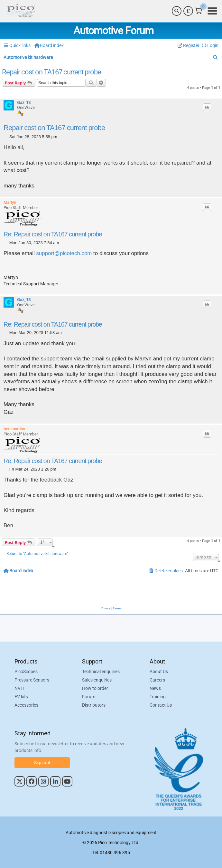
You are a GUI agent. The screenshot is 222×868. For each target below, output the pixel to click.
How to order (95, 688)
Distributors (94, 705)
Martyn (10, 202)
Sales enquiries (97, 680)
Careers (157, 680)
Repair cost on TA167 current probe (51, 72)
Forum (89, 697)
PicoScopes (26, 672)
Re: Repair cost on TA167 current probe (53, 234)
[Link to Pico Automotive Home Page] (20, 11)
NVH (19, 688)
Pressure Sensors (32, 680)
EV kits (21, 697)
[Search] (177, 11)
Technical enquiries (101, 672)
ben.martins (14, 429)
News (155, 688)
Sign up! (42, 763)
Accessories (26, 705)
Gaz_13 (24, 103)
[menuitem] (210, 46)
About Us (159, 672)
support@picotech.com (64, 253)
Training (158, 697)
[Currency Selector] (188, 11)
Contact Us (161, 705)
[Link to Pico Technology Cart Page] (199, 11)
